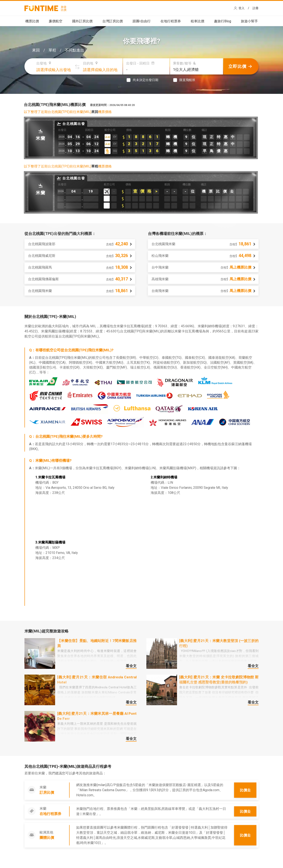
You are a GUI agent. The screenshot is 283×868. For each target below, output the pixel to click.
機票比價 (32, 21)
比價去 (245, 790)
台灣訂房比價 (113, 21)
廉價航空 (56, 21)
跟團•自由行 (142, 21)
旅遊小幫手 (249, 21)
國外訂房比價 (82, 21)
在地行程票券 (171, 21)
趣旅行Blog (223, 21)
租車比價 (197, 21)
